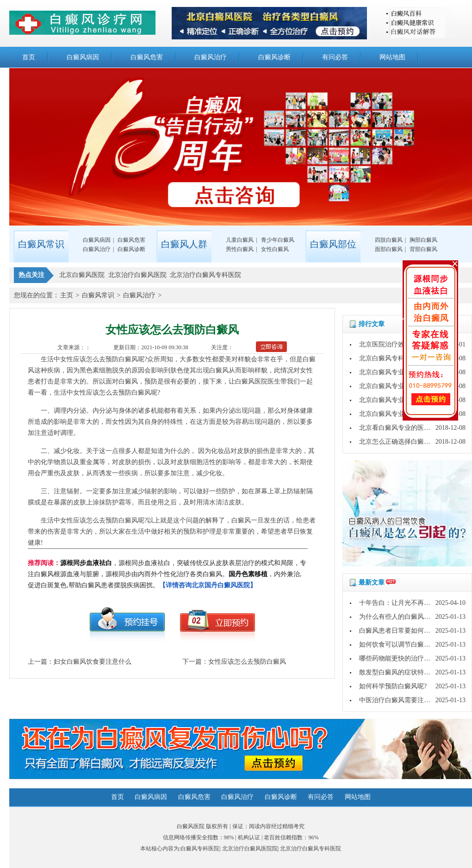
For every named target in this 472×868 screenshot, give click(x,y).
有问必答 (335, 57)
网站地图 (392, 57)
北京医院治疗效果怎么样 (395, 344)
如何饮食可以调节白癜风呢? (399, 645)
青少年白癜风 (278, 240)
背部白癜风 (423, 249)
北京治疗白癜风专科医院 (311, 849)
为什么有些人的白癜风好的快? (403, 617)
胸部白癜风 (423, 240)
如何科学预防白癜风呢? (393, 686)
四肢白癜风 (389, 240)
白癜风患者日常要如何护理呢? (403, 631)
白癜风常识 (98, 295)
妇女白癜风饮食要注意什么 (93, 662)
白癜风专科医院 (200, 849)
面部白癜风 (389, 249)
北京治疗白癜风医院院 (250, 849)
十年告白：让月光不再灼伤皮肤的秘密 (414, 603)
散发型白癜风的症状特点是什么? (406, 672)
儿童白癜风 (240, 240)
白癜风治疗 (211, 57)
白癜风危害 (147, 57)
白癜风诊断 (274, 57)
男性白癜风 (240, 249)
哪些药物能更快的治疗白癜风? (403, 658)
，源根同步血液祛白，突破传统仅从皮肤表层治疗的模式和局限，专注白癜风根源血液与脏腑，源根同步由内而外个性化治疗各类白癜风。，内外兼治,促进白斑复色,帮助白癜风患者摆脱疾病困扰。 (167, 574)
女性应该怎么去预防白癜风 (247, 662)
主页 (67, 295)
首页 (29, 57)
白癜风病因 (83, 57)
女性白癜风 (275, 249)
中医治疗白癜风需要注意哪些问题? (409, 700)
